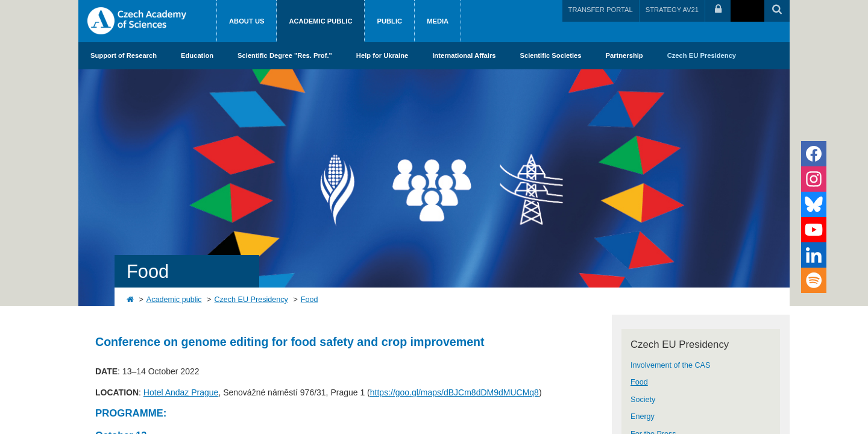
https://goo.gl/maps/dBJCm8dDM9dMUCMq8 (454, 392)
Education (197, 55)
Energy (643, 417)
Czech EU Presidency (702, 55)
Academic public (320, 21)
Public (389, 21)
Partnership (624, 55)
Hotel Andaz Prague (181, 392)
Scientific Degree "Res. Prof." (285, 55)
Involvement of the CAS (670, 365)
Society (643, 400)
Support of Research (124, 55)
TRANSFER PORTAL (601, 10)
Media (438, 21)
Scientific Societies (551, 55)
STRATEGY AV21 (672, 10)
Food (310, 300)
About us (247, 21)
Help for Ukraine (382, 55)
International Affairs (464, 55)
